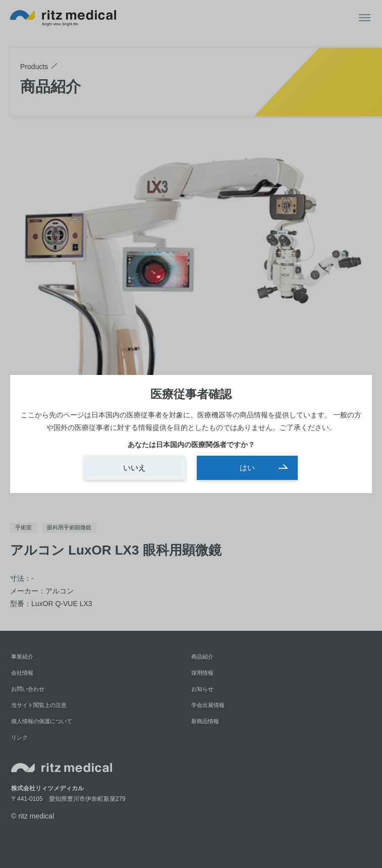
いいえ (134, 468)
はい (247, 468)
